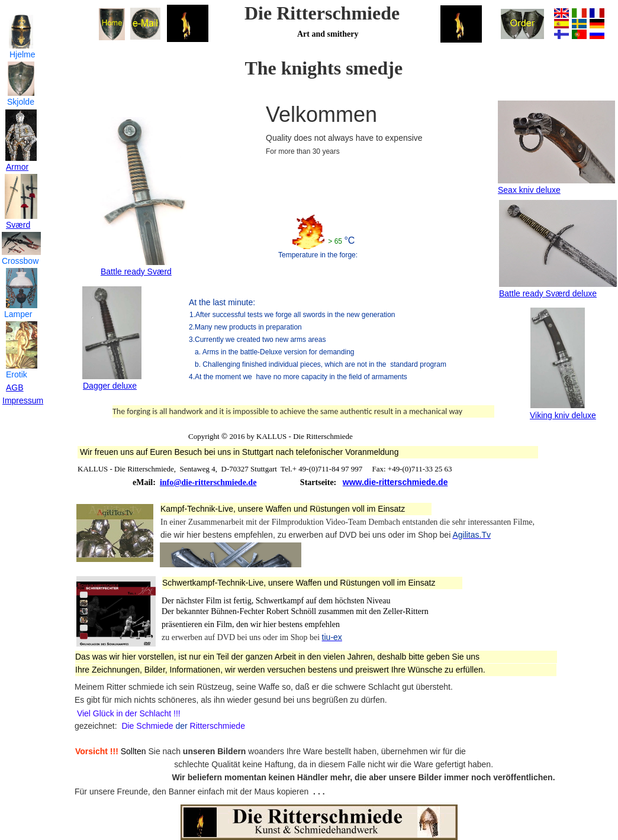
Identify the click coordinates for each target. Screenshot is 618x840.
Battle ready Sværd (136, 272)
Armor (17, 167)
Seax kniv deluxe (529, 190)
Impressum (23, 400)
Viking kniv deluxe (563, 415)
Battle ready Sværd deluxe (548, 293)
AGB (15, 387)
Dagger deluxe (110, 386)
